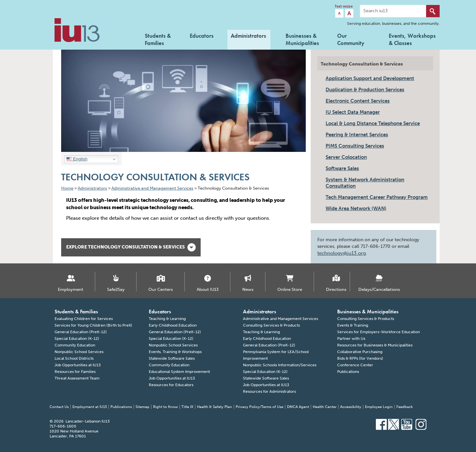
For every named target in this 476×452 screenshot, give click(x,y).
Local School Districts (74, 358)
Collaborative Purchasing (360, 352)
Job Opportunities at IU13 (78, 365)
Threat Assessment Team (77, 378)
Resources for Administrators (269, 391)
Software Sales (342, 168)
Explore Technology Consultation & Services (131, 247)
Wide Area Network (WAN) (356, 208)
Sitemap (142, 407)
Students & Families (158, 39)
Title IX (187, 407)
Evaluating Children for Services (84, 319)
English (77, 159)
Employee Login (379, 407)
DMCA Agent (298, 407)
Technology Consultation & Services (362, 64)
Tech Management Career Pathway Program (377, 197)
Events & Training (353, 325)
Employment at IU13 (90, 407)
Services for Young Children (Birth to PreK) (93, 325)
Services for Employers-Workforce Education (378, 332)
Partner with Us (351, 339)
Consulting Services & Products (271, 325)
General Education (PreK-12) (81, 332)
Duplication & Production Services (365, 90)
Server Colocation (346, 157)
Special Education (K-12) (77, 339)
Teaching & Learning (167, 319)
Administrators (248, 36)
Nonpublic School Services (79, 352)
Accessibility (351, 407)
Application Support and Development (370, 78)
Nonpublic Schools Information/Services (280, 365)
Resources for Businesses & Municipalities (375, 345)
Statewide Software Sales (172, 358)
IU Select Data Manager (353, 112)
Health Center (325, 407)
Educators (202, 36)
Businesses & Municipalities (302, 39)
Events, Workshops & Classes (412, 39)
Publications (348, 372)
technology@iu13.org (342, 253)
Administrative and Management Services (280, 319)
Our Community (351, 39)
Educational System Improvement (179, 372)
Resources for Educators (171, 385)
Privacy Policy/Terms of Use (259, 407)
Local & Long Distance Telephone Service (373, 123)
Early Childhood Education (173, 325)
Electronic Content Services (358, 101)
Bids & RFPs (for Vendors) (360, 358)
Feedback (405, 407)
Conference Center (355, 365)
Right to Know (165, 407)
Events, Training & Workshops (175, 352)
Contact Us (59, 407)
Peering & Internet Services (357, 135)
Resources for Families (75, 372)
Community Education (75, 345)
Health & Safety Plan (215, 407)
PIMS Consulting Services (355, 146)
